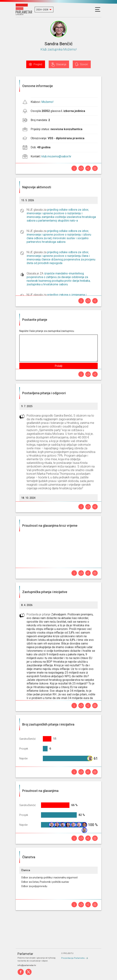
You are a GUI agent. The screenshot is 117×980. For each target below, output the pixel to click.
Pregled (38, 64)
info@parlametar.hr (27, 965)
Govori (84, 64)
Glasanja (61, 64)
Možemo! (47, 102)
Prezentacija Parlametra (73, 958)
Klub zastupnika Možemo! (59, 49)
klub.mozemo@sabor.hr (56, 156)
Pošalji (59, 366)
